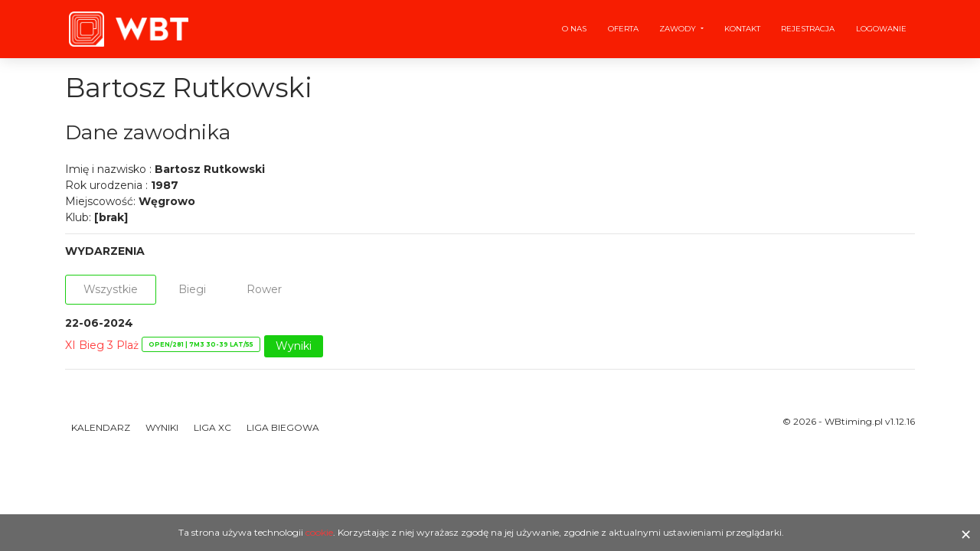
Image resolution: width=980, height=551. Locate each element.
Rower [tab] (264, 289)
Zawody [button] (679, 29)
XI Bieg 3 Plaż (102, 345)
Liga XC (212, 427)
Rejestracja (808, 29)
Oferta (623, 29)
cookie (319, 532)
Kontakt (742, 29)
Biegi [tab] (192, 289)
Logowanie (881, 29)
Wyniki (294, 346)
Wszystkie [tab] (111, 289)
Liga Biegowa (283, 427)
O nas (574, 29)
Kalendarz (101, 427)
